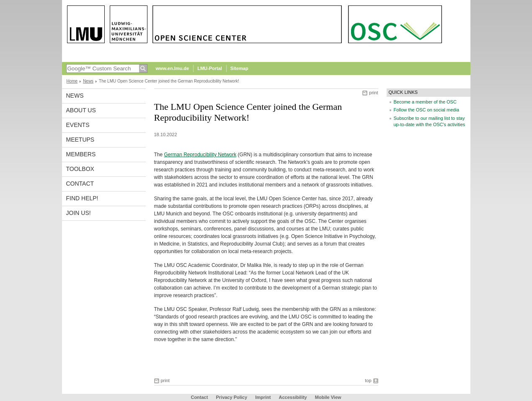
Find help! (82, 198)
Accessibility (293, 397)
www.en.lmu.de (173, 68)
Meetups (80, 140)
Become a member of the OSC (425, 102)
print (373, 93)
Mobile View (328, 397)
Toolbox (80, 169)
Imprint (263, 397)
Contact (80, 184)
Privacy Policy (231, 397)
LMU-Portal (210, 68)
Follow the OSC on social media (427, 110)
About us (81, 110)
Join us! (79, 213)
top (368, 380)
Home (72, 81)
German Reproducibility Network (200, 155)
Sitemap (239, 68)
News (88, 81)
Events (78, 125)
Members (81, 154)
